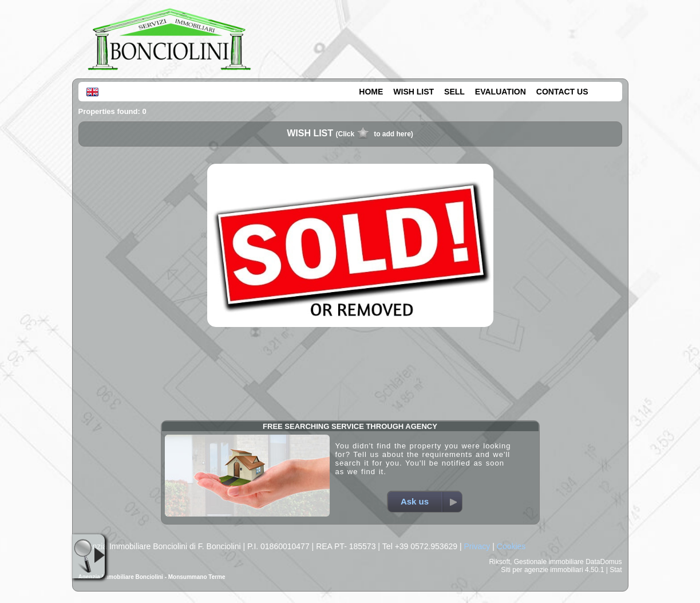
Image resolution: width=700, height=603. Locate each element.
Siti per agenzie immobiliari (542, 570)
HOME (371, 92)
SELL (454, 92)
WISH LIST (414, 92)
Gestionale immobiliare (549, 562)
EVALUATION (501, 92)
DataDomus (604, 562)
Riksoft (499, 562)
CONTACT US (562, 92)
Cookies (511, 546)
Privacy (477, 546)
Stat (616, 570)
